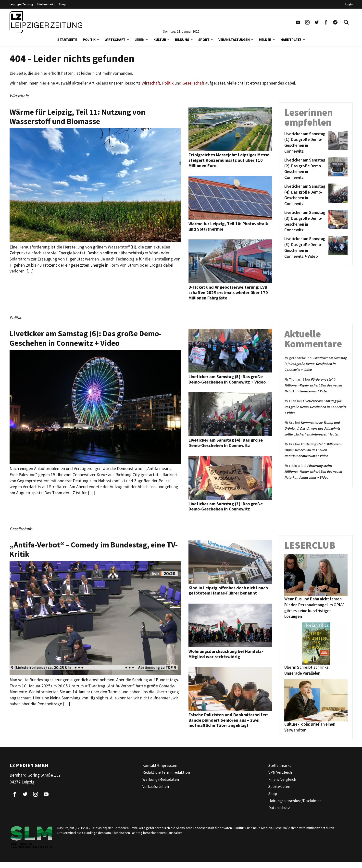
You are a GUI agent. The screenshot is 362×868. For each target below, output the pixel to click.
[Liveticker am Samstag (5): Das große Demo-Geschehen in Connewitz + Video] (306, 248)
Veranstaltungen (234, 40)
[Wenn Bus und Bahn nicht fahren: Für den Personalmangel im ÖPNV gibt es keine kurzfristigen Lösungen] (316, 575)
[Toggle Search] (346, 22)
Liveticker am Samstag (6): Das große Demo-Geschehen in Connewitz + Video (315, 364)
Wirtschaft (115, 40)
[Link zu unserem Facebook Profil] (326, 22)
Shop (62, 4)
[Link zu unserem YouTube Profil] (298, 22)
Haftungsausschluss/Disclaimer (295, 801)
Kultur (160, 40)
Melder (265, 40)
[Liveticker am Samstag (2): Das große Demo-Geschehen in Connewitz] (306, 169)
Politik (89, 40)
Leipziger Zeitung (21, 4)
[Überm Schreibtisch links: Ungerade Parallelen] (316, 644)
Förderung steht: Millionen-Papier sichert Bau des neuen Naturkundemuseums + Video (313, 385)
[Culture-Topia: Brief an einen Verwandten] (316, 700)
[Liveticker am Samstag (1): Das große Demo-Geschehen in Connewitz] (306, 143)
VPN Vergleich (280, 772)
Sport (204, 40)
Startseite (67, 40)
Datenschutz (279, 807)
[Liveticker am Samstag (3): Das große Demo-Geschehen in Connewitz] (306, 221)
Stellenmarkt (46, 4)
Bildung (182, 40)
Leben (140, 40)
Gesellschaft (193, 83)
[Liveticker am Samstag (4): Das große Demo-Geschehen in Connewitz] (306, 195)
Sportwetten (279, 786)
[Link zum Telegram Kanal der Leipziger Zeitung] (335, 22)
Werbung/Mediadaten (161, 779)
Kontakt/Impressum (160, 765)
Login (349, 4)
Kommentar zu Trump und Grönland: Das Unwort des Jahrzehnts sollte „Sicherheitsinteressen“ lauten (312, 428)
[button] (98, 39)
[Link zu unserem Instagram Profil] (307, 22)
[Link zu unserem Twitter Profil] (317, 22)
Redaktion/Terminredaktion (166, 772)
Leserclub (310, 545)
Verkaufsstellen (156, 786)
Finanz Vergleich (282, 779)
